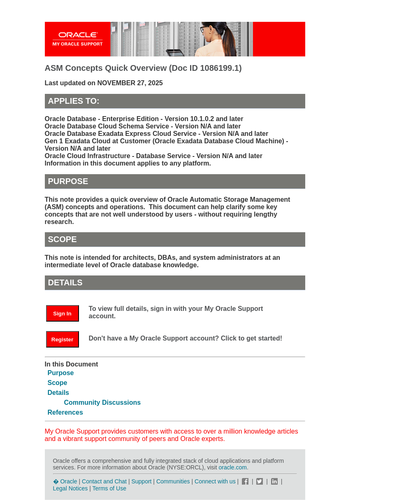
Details (58, 393)
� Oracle (65, 481)
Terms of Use (109, 488)
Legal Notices (71, 488)
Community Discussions (103, 402)
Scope (58, 383)
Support (141, 481)
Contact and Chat (104, 481)
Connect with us (216, 481)
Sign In (62, 314)
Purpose (61, 373)
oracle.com (233, 467)
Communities (173, 481)
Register (62, 339)
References (65, 412)
